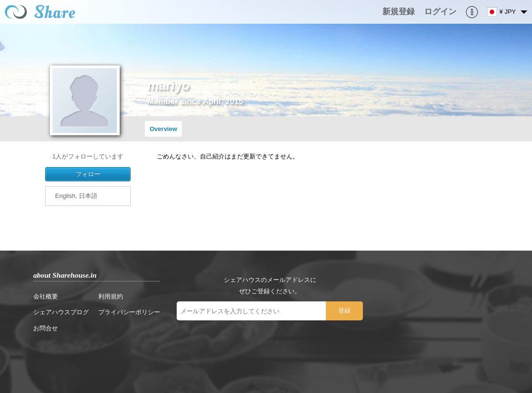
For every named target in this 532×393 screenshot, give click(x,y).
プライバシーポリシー (129, 312)
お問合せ (46, 328)
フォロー (88, 174)
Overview (163, 129)
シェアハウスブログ (61, 312)
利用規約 (111, 296)
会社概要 (46, 296)
